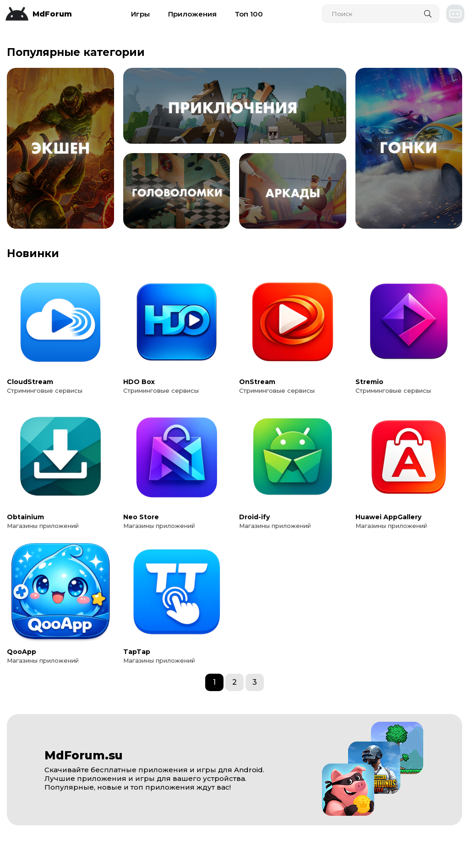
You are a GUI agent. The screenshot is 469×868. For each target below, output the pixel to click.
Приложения (192, 14)
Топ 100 (249, 14)
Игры (140, 14)
